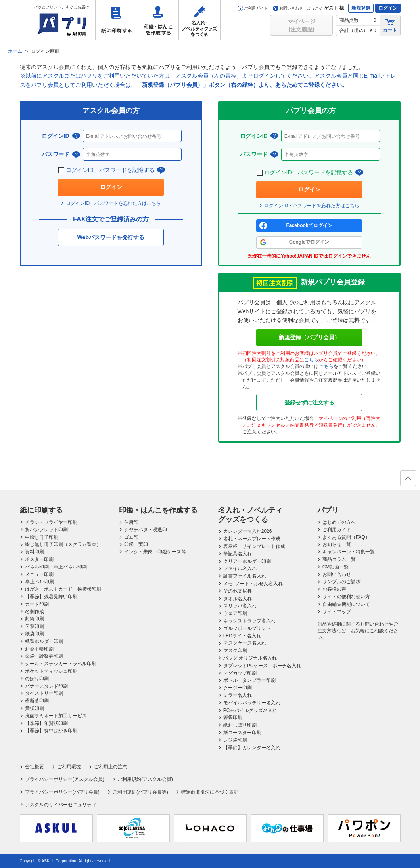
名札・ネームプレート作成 (252, 539)
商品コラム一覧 (339, 559)
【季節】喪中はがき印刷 (51, 731)
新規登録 (361, 8)
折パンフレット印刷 (46, 530)
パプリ (328, 510)
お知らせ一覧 (337, 544)
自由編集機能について (346, 604)
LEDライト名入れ (242, 636)
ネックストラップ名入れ (249, 621)
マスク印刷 (235, 651)
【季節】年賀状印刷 (46, 723)
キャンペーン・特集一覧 (349, 552)
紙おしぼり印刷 (240, 725)
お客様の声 (334, 589)
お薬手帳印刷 (39, 649)
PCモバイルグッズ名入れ (250, 710)
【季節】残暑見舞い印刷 (51, 597)
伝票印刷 (35, 626)
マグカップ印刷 (240, 673)
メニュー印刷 (39, 574)
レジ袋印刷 (235, 740)
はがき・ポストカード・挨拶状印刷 (63, 589)
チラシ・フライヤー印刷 (51, 522)
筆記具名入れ (238, 554)
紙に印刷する (116, 20)
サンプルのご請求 (341, 582)
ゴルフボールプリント (247, 628)
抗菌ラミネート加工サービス (56, 716)
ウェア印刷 (235, 613)
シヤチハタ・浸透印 (146, 530)
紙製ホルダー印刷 (44, 641)
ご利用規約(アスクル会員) (145, 779)
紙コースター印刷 (242, 733)
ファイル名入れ (240, 568)
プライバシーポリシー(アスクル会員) (65, 779)
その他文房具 (238, 591)
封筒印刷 (35, 619)
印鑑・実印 (136, 544)
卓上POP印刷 (39, 582)
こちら (311, 360)
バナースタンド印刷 (46, 686)
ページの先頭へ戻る (408, 481)
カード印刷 (37, 604)
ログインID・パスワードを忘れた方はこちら (113, 203)
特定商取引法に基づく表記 (210, 792)
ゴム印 (131, 537)
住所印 (131, 522)
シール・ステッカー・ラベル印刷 (61, 664)
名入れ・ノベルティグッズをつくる (199, 20)
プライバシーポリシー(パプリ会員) (62, 792)
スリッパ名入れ (240, 606)
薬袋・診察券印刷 (44, 656)
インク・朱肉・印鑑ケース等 (155, 552)
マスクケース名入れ (245, 643)
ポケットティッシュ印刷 (51, 671)
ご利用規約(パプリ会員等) (140, 792)
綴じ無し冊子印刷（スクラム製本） (63, 544)
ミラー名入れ (238, 695)
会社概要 (35, 767)
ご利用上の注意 (111, 767)
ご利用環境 (69, 767)
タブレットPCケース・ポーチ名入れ (262, 666)
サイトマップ (337, 612)
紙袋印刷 (35, 634)
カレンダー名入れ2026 (248, 531)
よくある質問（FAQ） (346, 537)
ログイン (388, 8)
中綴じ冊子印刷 (42, 537)
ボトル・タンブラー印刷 (249, 680)
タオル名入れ (238, 599)
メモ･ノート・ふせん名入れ (253, 584)
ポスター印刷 (39, 559)
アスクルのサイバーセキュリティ (61, 805)
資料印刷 (35, 552)
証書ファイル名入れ (245, 576)
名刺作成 (35, 612)
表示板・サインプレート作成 (254, 546)
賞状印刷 (35, 708)
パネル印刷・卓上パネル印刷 (56, 567)
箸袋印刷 (233, 717)
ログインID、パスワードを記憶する (111, 170)
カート (390, 25)
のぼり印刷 (37, 679)
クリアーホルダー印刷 (247, 561)
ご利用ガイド (253, 8)
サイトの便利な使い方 (346, 597)
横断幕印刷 (37, 701)
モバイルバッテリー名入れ (252, 703)
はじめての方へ (339, 522)
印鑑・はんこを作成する (158, 20)
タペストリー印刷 (44, 693)
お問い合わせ (288, 8)
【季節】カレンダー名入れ (252, 748)
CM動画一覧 (336, 567)
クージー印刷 (238, 688)
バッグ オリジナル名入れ (250, 658)
